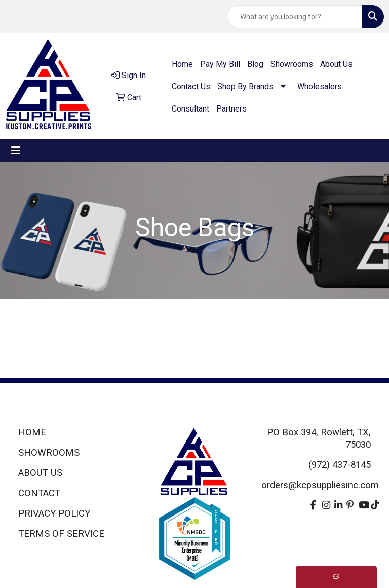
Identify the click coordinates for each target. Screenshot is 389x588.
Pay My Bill (220, 64)
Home (182, 64)
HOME (32, 432)
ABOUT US (40, 473)
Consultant (190, 109)
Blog (255, 64)
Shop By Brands (245, 86)
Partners (231, 109)
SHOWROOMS (49, 453)
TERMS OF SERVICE (61, 534)
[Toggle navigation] (16, 151)
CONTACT (39, 493)
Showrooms (292, 64)
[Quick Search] (295, 17)
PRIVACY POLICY (54, 513)
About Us (336, 64)
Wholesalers (320, 86)
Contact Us (191, 86)
